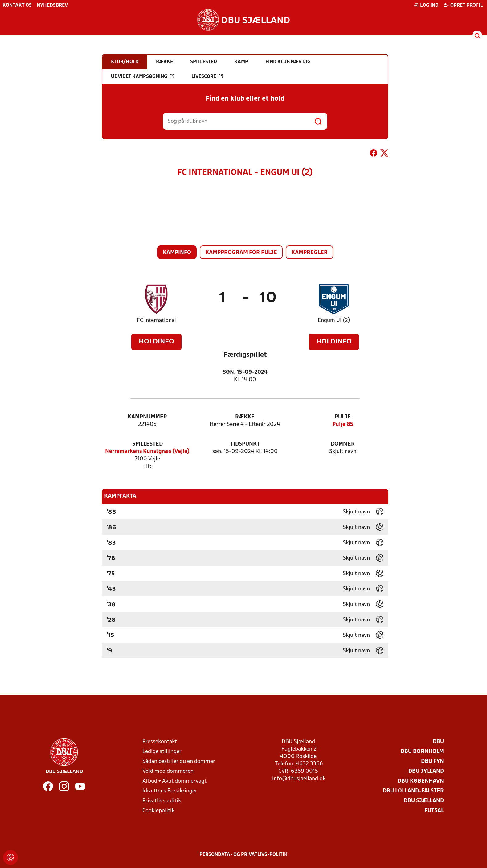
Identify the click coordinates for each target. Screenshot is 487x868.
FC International (156, 321)
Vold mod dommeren (168, 771)
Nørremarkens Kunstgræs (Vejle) (147, 452)
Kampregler (309, 253)
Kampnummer (147, 417)
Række (245, 417)
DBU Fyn (432, 761)
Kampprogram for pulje (241, 253)
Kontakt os (17, 6)
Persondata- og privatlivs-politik (243, 855)
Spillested (147, 444)
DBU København (421, 781)
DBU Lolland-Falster (413, 791)
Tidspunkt (245, 444)
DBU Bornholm (422, 752)
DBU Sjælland (424, 801)
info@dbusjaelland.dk (299, 779)
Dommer (343, 444)
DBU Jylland (426, 771)
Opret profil (463, 5)
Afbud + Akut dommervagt (174, 781)
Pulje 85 (343, 424)
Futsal (434, 811)
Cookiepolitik (158, 811)
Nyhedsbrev (52, 6)
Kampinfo (177, 253)
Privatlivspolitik (162, 801)
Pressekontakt (160, 742)
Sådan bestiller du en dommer (179, 761)
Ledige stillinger (162, 752)
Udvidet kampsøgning (143, 76)
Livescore (207, 76)
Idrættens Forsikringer (170, 791)
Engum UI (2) (334, 321)
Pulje (343, 417)
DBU (438, 742)
